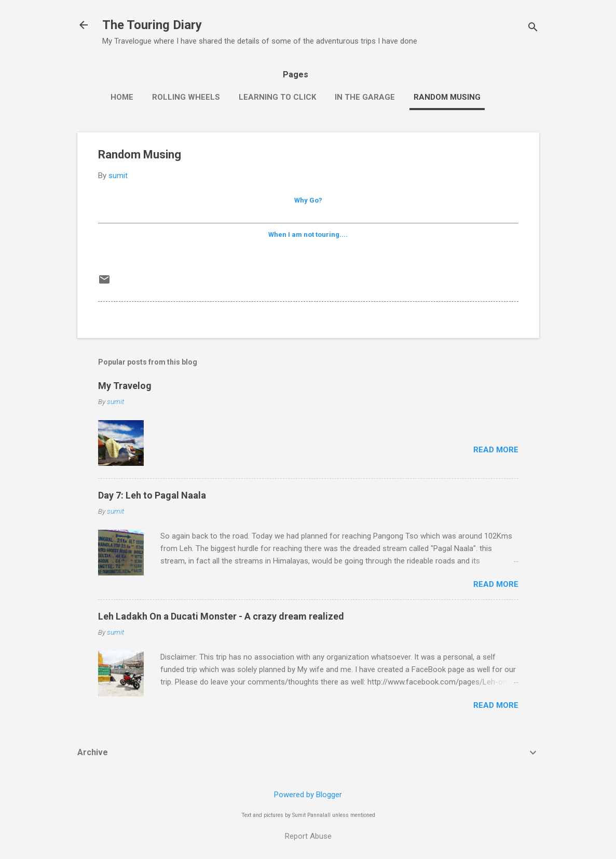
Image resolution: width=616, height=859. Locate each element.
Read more (496, 450)
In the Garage (365, 97)
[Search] (533, 28)
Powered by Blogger (308, 795)
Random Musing (447, 97)
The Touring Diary (152, 25)
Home (122, 97)
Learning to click (277, 97)
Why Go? (308, 200)
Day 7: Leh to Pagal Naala (152, 495)
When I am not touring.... (308, 234)
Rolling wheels (186, 97)
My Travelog (125, 386)
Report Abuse (308, 836)
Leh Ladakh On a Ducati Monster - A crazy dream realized (221, 616)
